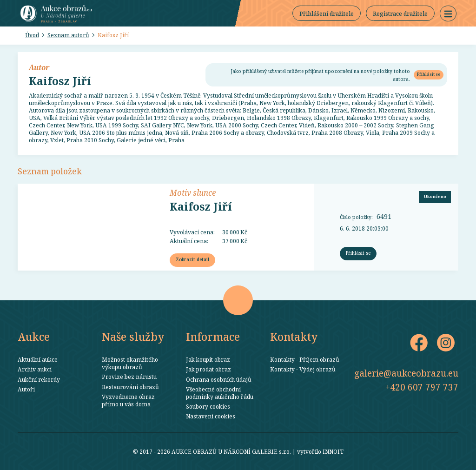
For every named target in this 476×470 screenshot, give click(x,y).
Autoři (26, 389)
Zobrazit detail (192, 259)
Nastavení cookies (211, 416)
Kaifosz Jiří (113, 35)
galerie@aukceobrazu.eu (406, 373)
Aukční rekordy (39, 379)
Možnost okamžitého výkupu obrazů (130, 363)
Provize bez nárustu (129, 377)
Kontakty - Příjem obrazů (305, 359)
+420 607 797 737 (422, 387)
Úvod (32, 35)
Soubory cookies (208, 406)
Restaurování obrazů (130, 387)
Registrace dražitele (400, 13)
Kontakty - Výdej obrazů (303, 369)
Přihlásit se (429, 74)
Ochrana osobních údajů (219, 379)
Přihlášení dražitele (327, 13)
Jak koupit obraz (208, 359)
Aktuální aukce (38, 359)
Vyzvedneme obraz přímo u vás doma (128, 400)
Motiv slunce (193, 192)
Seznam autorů (68, 35)
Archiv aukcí (35, 369)
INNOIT (333, 451)
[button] (448, 13)
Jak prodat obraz (208, 369)
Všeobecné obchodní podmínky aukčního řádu (220, 393)
